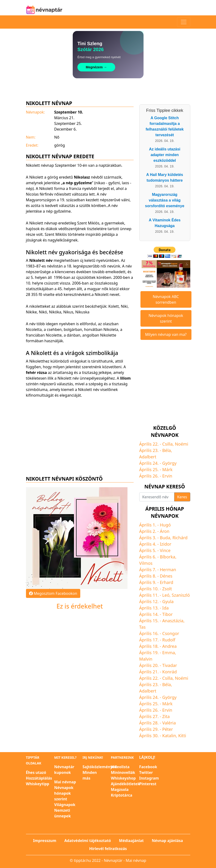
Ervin (167, 476)
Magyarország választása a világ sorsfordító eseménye (165, 200)
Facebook (148, 767)
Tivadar (170, 665)
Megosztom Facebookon (53, 593)
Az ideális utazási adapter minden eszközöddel (165, 155)
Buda (165, 538)
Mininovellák (123, 772)
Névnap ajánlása (167, 841)
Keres (182, 497)
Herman (168, 570)
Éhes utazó (36, 772)
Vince (165, 550)
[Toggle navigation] (184, 22)
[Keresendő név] (157, 497)
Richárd (180, 538)
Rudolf (169, 640)
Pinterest (148, 784)
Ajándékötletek (125, 784)
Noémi (182, 444)
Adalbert (148, 457)
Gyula (168, 601)
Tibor (167, 614)
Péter (167, 729)
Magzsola (120, 789)
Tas (142, 627)
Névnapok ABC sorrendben (166, 299)
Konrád (169, 672)
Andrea (169, 646)
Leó (166, 595)
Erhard (167, 582)
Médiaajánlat (131, 841)
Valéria (169, 723)
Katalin (169, 736)
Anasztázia (173, 621)
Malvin (146, 659)
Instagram (149, 778)
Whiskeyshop (123, 778)
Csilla (167, 444)
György (169, 463)
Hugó (165, 525)
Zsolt (167, 589)
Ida (165, 608)
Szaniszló (181, 595)
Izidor (166, 544)
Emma (169, 653)
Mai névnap (65, 782)
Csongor (171, 633)
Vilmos (146, 563)
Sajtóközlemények (100, 767)
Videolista (120, 767)
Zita (166, 716)
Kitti (182, 736)
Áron (165, 531)
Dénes (166, 576)
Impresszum (45, 841)
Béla (167, 450)
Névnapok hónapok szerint (166, 318)
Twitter (146, 772)
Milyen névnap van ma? (166, 334)
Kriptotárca (122, 795)
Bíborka (167, 557)
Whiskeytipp (38, 784)
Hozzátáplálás (39, 778)
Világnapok (65, 805)
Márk (167, 469)
